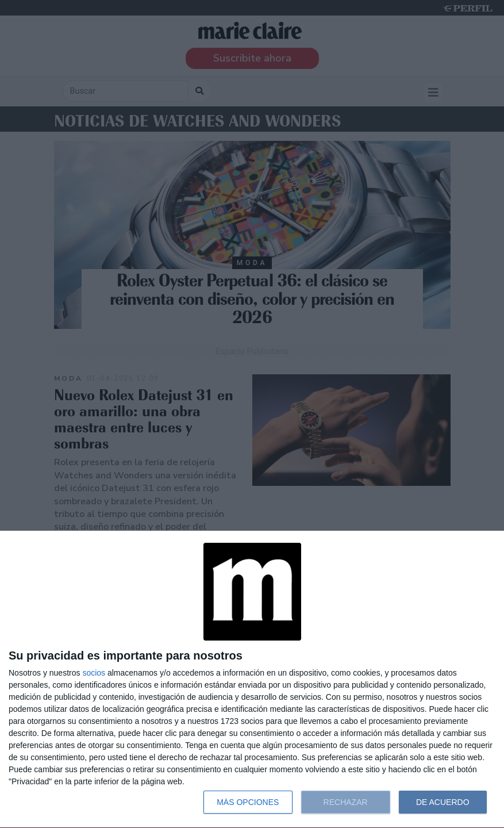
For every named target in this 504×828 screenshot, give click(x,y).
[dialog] (252, 680)
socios (94, 673)
